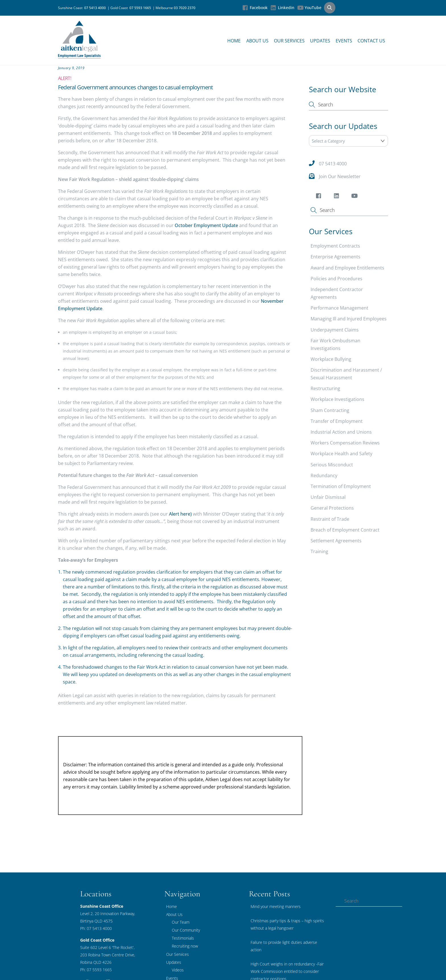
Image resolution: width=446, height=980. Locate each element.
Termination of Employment (341, 486)
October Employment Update (207, 225)
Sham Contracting (330, 410)
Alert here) (180, 514)
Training (319, 551)
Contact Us (371, 41)
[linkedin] (337, 197)
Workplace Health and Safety (341, 454)
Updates (320, 41)
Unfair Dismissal (328, 497)
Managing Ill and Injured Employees (349, 319)
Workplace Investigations (337, 400)
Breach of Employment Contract (345, 530)
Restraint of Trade (330, 519)
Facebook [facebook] (255, 8)
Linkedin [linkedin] (282, 8)
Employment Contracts (335, 246)
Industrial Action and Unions (341, 432)
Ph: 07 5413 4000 (96, 928)
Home (234, 41)
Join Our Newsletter (340, 176)
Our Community (186, 930)
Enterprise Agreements (335, 257)
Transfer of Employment (337, 421)
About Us (257, 41)
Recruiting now (185, 946)
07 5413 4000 (96, 8)
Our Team (181, 922)
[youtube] (355, 197)
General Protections (332, 508)
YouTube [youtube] (309, 8)
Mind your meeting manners (276, 906)
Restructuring (325, 388)
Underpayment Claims (335, 330)
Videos (178, 970)
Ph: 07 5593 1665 (96, 970)
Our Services (289, 41)
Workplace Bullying (331, 359)
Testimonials (183, 938)
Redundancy (324, 475)
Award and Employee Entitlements (347, 268)
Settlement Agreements (336, 541)
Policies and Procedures (336, 279)
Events (344, 41)
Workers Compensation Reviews (345, 443)
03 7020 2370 (185, 8)
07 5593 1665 (141, 8)
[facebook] (320, 197)
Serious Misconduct (332, 465)
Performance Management (339, 308)
